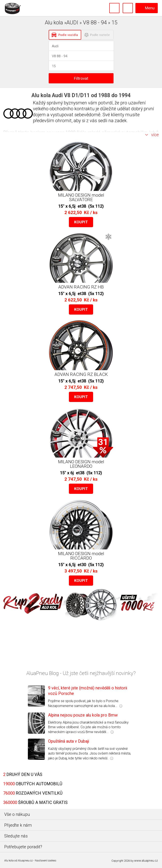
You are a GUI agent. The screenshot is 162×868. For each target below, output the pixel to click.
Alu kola (9, 860)
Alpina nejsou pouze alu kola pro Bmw (83, 715)
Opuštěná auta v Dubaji (69, 741)
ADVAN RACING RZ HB (81, 287)
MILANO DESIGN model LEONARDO (81, 464)
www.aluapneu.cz (146, 861)
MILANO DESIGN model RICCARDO (81, 556)
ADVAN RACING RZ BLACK (81, 374)
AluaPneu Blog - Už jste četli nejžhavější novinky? (81, 673)
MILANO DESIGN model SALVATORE (81, 197)
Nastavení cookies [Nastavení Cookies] (46, 860)
